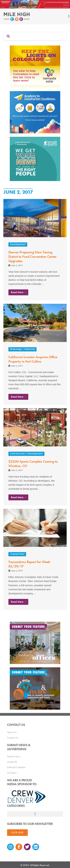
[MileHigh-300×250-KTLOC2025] (35, 66)
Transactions (17, 554)
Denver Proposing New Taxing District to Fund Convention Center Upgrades (32, 257)
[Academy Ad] (35, 112)
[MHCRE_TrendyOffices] (35, 642)
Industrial (30, 349)
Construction (17, 454)
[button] (35, 814)
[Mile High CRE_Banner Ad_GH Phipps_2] (35, 4)
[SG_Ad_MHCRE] (35, 159)
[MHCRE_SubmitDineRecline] (35, 688)
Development (18, 245)
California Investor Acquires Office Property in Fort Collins (33, 359)
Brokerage (16, 349)
